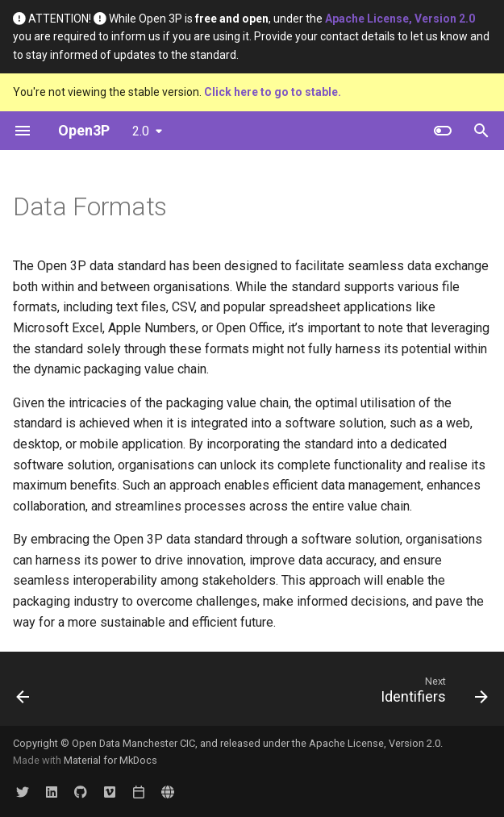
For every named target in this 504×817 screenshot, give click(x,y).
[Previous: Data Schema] (24, 694)
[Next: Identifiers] (431, 694)
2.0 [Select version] (141, 131)
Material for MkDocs (110, 760)
